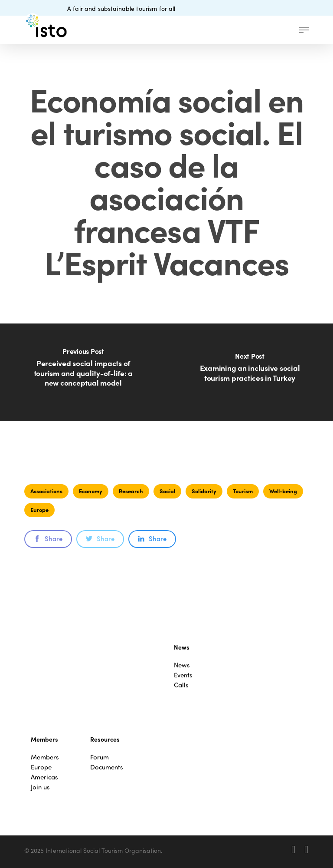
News (182, 665)
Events (183, 675)
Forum (100, 757)
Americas (44, 777)
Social (167, 491)
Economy (91, 491)
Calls (181, 685)
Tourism (243, 491)
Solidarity (204, 491)
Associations (46, 491)
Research (131, 491)
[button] (304, 30)
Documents (107, 767)
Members (45, 757)
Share (48, 538)
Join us (40, 787)
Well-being (283, 491)
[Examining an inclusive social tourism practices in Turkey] (250, 372)
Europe (39, 510)
